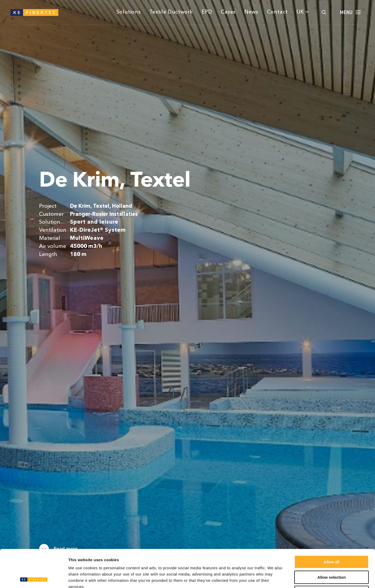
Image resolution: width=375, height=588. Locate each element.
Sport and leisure (94, 222)
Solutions (129, 12)
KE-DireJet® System (98, 230)
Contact (277, 12)
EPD (207, 12)
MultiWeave (87, 238)
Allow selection (331, 540)
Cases (228, 12)
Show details (273, 578)
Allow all (332, 524)
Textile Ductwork (171, 12)
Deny (332, 555)
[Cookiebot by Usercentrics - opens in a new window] (34, 578)
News (251, 12)
